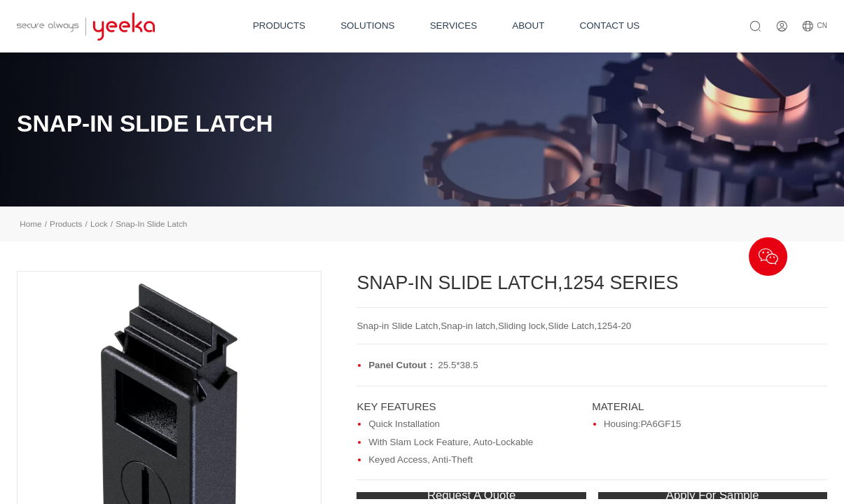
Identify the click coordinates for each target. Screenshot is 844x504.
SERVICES (454, 26)
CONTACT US (610, 26)
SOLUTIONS (367, 26)
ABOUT (528, 26)
